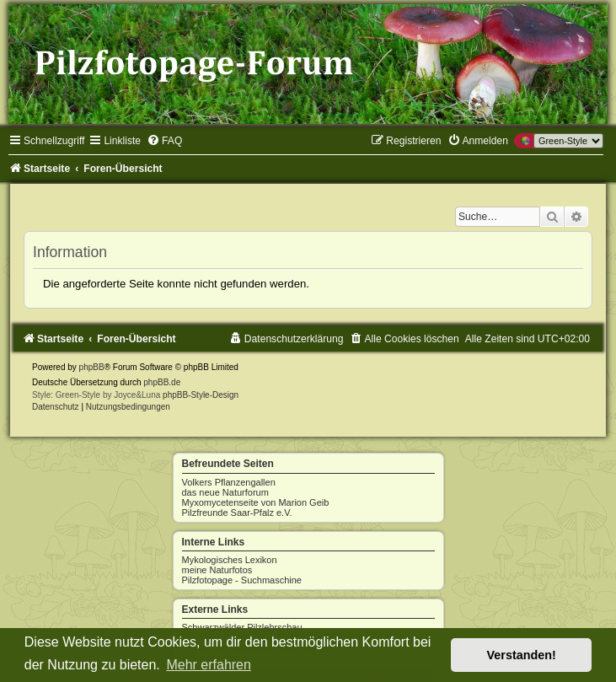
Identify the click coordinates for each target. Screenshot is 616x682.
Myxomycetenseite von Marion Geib (256, 502)
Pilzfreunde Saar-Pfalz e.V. (237, 513)
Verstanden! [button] (522, 655)
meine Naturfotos (217, 570)
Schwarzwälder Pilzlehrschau (242, 627)
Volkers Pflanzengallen (229, 482)
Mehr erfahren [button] (209, 665)
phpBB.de (162, 382)
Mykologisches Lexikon (230, 560)
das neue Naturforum (225, 492)
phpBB (92, 367)
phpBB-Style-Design (201, 395)
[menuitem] (164, 141)
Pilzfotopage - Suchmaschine (242, 580)
